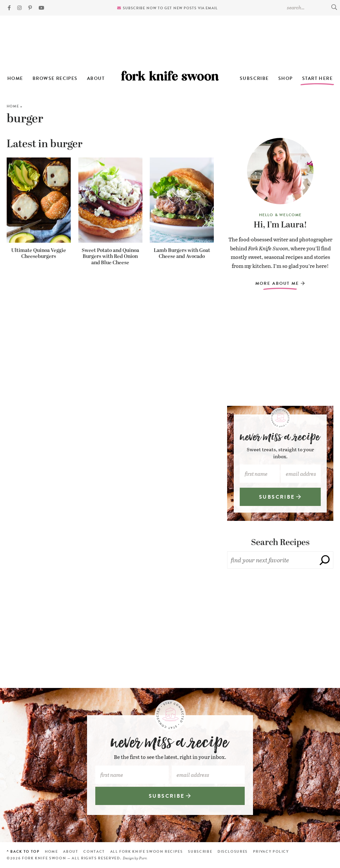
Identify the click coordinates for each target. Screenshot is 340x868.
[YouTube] (41, 8)
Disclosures (233, 852)
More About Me (280, 283)
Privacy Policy (271, 852)
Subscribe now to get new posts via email (170, 8)
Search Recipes (280, 543)
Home (15, 78)
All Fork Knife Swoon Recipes (147, 852)
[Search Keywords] (312, 7)
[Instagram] (19, 8)
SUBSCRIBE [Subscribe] (280, 497)
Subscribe (254, 78)
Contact (94, 852)
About (96, 78)
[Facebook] (9, 8)
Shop (286, 78)
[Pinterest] (30, 8)
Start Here (317, 78)
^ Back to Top (23, 852)
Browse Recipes (55, 78)
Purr (143, 858)
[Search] (325, 560)
